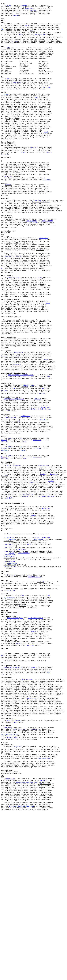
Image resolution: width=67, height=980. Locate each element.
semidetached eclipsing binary (21, 450)
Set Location (9, 645)
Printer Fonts (47, 265)
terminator (17, 437)
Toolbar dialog (10, 680)
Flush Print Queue (35, 741)
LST (36, 938)
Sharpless (11, 690)
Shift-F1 (40, 698)
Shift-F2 (22, 727)
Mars (44, 466)
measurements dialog (9, 881)
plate (10, 526)
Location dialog (14, 559)
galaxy (33, 12)
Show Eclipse (30, 838)
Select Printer (13, 333)
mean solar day (44, 910)
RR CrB (40, 491)
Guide (21, 41)
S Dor (9, 6)
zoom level (44, 285)
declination (35, 875)
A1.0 (27, 31)
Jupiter (4, 468)
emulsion (4, 530)
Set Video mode (10, 678)
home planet (38, 647)
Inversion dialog (8, 708)
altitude (4, 571)
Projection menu (10, 676)
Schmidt (9, 222)
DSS (16, 867)
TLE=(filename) (10, 674)
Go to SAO (47, 105)
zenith (51, 577)
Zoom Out (19, 308)
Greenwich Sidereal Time (19, 967)
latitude (4, 427)
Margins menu (9, 667)
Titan (46, 158)
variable (23, 6)
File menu (47, 216)
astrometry (16, 49)
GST (33, 967)
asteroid (24, 464)
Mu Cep (47, 491)
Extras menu (27, 815)
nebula (16, 18)
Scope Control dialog (41, 242)
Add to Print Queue (15, 741)
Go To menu (41, 107)
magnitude (29, 10)
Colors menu (8, 649)
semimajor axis (28, 462)
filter (23, 530)
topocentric (28, 593)
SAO (9, 94)
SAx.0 (33, 37)
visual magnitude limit (46, 595)
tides (36, 117)
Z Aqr (33, 491)
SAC (9, 57)
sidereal (18, 895)
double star (26, 499)
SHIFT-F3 (20, 772)
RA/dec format (9, 669)
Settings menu (43, 559)
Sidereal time (9, 934)
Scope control (9, 661)
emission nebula (34, 692)
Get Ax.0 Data (41, 41)
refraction (23, 595)
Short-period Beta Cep (13, 801)
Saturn (6, 113)
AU (14, 466)
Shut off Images (14, 865)
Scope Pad (37, 240)
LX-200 (12, 663)
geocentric (33, 579)
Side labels (8, 873)
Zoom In (8, 308)
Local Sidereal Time (25, 938)
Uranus (42, 472)
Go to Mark (9, 211)
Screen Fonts (31, 265)
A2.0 (3, 35)
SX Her (7, 493)
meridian (44, 936)
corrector (37, 528)
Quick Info (8, 598)
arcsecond (16, 505)
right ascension (19, 875)
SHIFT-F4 (30, 774)
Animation (46, 610)
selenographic (17, 423)
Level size (8, 657)
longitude (16, 427)
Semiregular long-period (14, 478)
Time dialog (8, 653)
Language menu (9, 665)
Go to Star (18, 107)
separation (44, 503)
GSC (21, 526)
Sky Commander (24, 663)
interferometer (10, 501)
